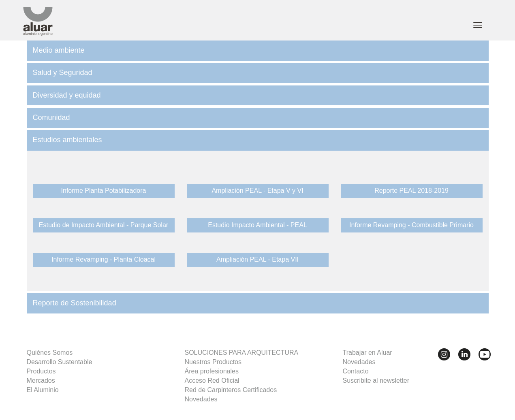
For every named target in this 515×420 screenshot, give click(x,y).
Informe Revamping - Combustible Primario (411, 225)
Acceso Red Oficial (212, 381)
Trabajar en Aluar (368, 353)
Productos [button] (41, 371)
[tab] (258, 51)
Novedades (201, 399)
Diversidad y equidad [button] (67, 95)
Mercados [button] (41, 381)
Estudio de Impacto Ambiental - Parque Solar (104, 225)
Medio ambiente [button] (59, 50)
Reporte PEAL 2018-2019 (411, 191)
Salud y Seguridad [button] (63, 72)
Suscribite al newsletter (376, 381)
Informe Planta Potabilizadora (104, 191)
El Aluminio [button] (43, 390)
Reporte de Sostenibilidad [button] (75, 303)
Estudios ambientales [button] (67, 140)
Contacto (356, 371)
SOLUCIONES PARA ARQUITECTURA (242, 353)
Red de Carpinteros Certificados (231, 390)
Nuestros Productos (213, 362)
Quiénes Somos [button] (50, 353)
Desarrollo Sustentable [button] (60, 362)
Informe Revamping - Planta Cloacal (104, 259)
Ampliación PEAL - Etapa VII (257, 259)
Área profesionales (212, 371)
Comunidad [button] (51, 117)
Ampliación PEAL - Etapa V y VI (257, 191)
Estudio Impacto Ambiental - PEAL (257, 225)
